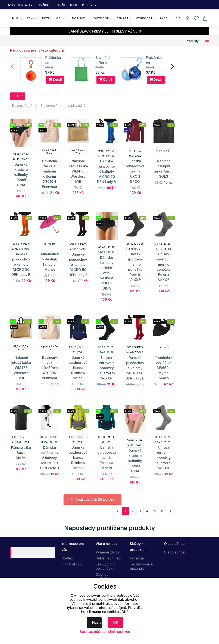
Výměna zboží (107, 552)
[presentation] (13, 66)
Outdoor (101, 18)
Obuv (61, 18)
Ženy (31, 18)
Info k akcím (72, 564)
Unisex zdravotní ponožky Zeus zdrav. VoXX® (107, 368)
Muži (16, 18)
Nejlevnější (52, 106)
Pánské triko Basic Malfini (21, 453)
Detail (55, 79)
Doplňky (79, 18)
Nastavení (97, 622)
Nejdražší (76, 106)
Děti (46, 18)
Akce (163, 18)
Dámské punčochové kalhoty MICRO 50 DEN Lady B (107, 171)
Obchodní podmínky (104, 577)
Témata (123, 18)
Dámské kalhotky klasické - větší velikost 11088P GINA (107, 273)
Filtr (18, 96)
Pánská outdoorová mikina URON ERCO (135, 171)
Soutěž (67, 558)
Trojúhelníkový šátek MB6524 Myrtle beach (164, 368)
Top (206, 41)
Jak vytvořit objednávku (105, 566)
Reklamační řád (108, 558)
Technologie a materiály (141, 566)
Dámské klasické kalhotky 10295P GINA (21, 175)
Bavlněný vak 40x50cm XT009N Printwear (50, 368)
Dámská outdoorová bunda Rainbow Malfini (78, 368)
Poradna (137, 558)
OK (116, 622)
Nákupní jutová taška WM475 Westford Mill (78, 171)
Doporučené (24, 106)
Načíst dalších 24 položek (92, 499)
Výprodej (144, 18)
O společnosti (175, 552)
